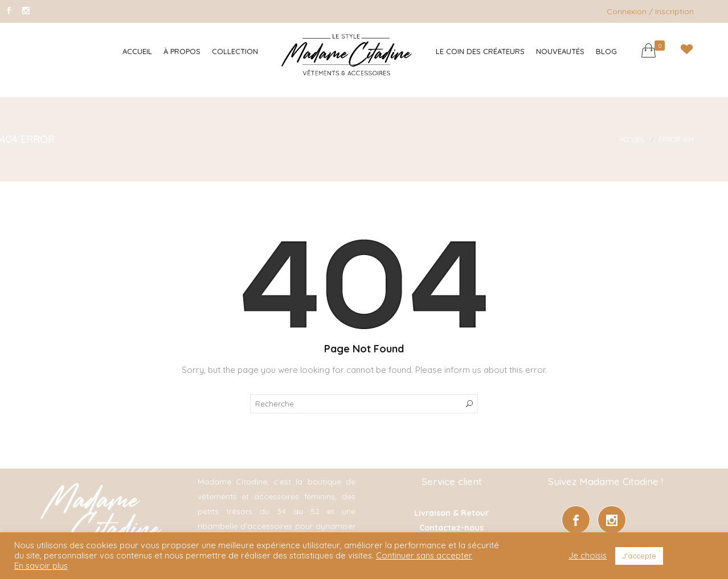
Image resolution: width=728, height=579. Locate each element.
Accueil (137, 51)
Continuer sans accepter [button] (424, 555)
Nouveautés (560, 51)
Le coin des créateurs (480, 51)
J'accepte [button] (639, 556)
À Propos (182, 51)
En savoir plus (41, 566)
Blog (606, 51)
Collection (235, 51)
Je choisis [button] (588, 556)
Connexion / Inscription (650, 11)
